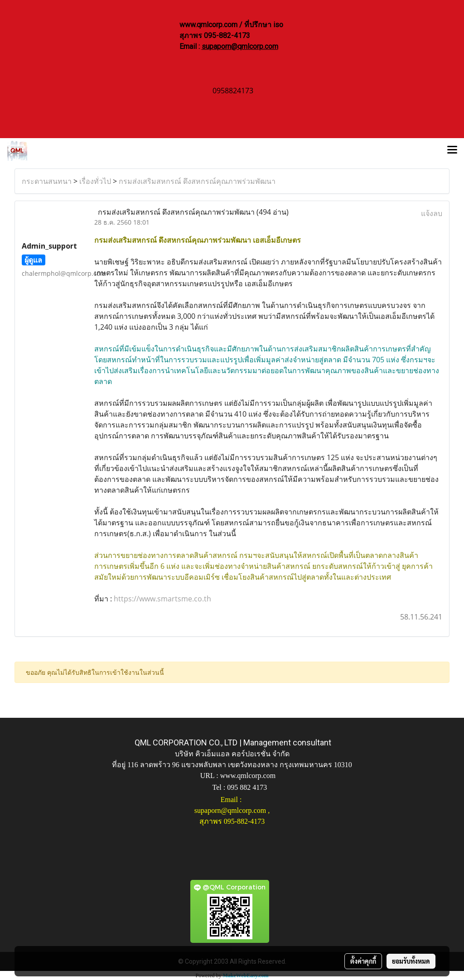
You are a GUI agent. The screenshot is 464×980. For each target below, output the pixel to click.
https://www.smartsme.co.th (162, 599)
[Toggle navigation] (452, 151)
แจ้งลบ (432, 213)
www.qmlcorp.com (248, 776)
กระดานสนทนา (47, 181)
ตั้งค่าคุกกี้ (363, 961)
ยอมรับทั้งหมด (411, 961)
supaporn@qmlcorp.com (240, 46)
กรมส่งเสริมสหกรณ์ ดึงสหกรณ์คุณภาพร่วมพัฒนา (197, 181)
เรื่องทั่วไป (95, 181)
